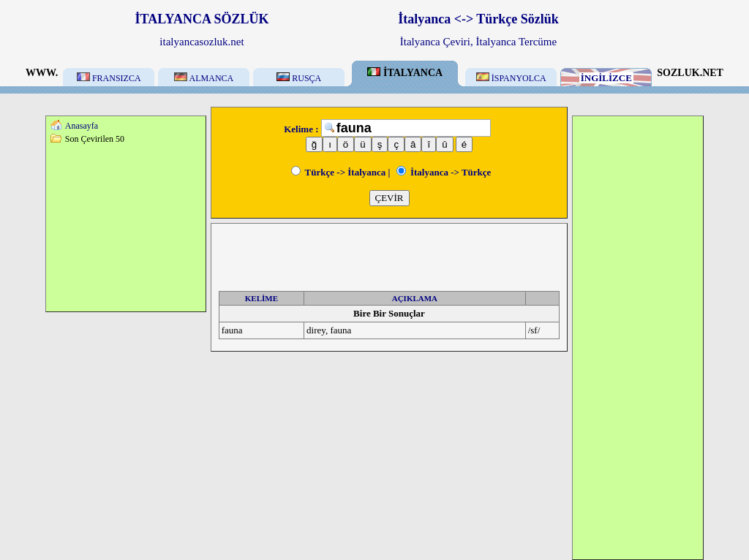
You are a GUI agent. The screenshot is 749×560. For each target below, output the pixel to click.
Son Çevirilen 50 (95, 139)
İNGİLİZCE (606, 78)
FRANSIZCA (109, 78)
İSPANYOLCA (511, 78)
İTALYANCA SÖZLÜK (202, 19)
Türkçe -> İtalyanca (339, 172)
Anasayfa (82, 126)
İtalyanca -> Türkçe (444, 172)
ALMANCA (204, 78)
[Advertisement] (126, 227)
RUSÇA (299, 78)
